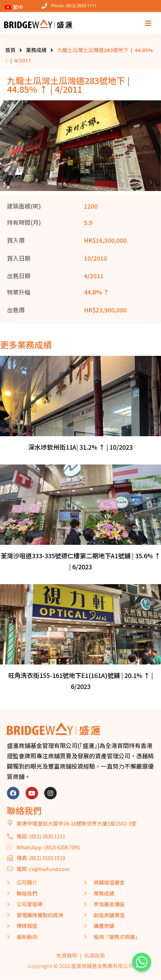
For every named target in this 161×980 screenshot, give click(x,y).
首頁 (10, 50)
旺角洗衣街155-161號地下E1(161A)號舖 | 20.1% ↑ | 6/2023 (81, 681)
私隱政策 (95, 955)
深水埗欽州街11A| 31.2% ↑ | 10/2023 (80, 447)
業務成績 (36, 50)
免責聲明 (67, 955)
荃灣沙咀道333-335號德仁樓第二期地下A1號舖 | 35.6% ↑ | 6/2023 (81, 561)
